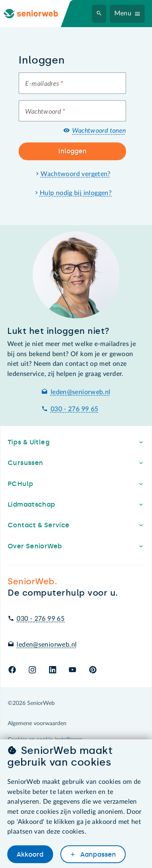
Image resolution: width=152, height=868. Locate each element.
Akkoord (30, 854)
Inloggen (73, 151)
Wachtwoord (45, 112)
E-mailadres (44, 84)
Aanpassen (97, 854)
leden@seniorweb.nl (81, 392)
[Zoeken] (99, 14)
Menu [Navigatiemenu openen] (123, 13)
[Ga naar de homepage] (37, 14)
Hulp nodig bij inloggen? (76, 193)
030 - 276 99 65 (75, 409)
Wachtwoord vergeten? (76, 174)
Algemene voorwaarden (37, 724)
